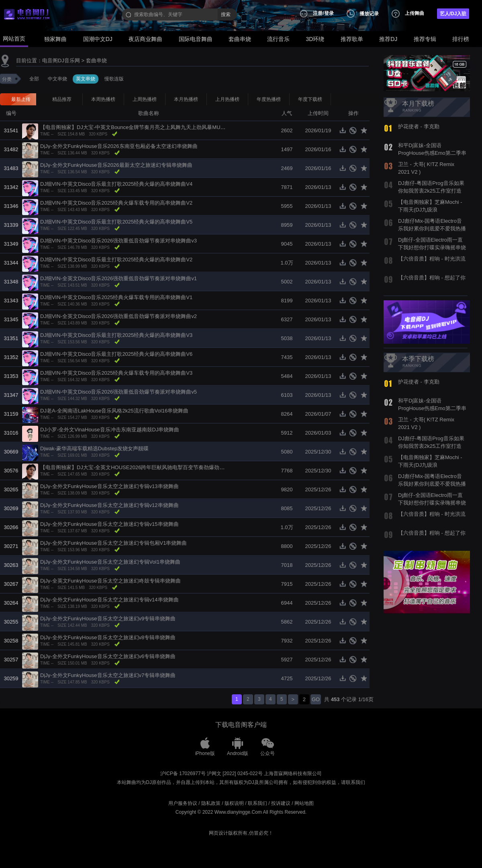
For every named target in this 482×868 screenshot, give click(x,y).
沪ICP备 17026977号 (183, 774)
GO (316, 699)
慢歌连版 (114, 79)
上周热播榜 (145, 99)
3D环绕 (315, 39)
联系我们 (257, 803)
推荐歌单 (352, 39)
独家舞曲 (55, 39)
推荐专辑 (425, 39)
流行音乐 (278, 39)
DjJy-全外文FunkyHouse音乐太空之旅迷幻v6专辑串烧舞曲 (108, 656)
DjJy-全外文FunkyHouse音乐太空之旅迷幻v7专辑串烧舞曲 (108, 675)
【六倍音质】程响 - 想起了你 (432, 278)
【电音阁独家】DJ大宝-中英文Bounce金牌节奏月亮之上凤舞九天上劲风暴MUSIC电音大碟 (145, 127)
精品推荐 (62, 99)
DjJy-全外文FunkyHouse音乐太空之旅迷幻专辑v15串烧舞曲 (109, 524)
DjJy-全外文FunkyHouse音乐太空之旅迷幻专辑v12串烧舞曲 (109, 505)
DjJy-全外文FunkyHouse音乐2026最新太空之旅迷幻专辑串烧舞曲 (116, 165)
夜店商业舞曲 (145, 39)
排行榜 (461, 39)
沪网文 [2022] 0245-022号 (235, 774)
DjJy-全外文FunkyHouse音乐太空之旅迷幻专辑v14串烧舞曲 (109, 600)
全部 (34, 79)
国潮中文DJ (98, 39)
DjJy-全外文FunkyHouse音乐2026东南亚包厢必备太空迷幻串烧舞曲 (119, 146)
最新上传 (21, 99)
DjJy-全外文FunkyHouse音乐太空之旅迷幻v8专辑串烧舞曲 (108, 637)
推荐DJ (388, 39)
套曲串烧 (240, 39)
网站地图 (304, 803)
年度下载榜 (310, 99)
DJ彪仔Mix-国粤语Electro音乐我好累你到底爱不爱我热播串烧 (432, 228)
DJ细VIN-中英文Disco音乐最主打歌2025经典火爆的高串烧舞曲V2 (116, 260)
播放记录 (369, 14)
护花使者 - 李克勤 (419, 126)
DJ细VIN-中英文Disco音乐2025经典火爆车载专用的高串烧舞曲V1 (116, 297)
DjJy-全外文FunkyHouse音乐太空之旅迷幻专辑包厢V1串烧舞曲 (114, 543)
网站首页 (14, 39)
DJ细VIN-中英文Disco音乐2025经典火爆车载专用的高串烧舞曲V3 (116, 373)
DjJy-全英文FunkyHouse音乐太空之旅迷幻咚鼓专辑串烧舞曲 (110, 581)
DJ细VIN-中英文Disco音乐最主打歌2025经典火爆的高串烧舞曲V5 (116, 222)
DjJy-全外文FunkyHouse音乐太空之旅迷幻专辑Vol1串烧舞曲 (110, 562)
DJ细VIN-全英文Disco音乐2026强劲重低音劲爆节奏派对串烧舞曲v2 (118, 316)
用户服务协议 (183, 803)
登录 (329, 13)
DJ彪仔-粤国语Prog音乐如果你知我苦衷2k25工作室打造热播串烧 (431, 191)
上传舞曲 (415, 13)
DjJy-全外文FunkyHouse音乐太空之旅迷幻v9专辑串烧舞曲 (108, 619)
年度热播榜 (269, 99)
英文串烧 (86, 79)
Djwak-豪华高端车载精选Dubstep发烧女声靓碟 (94, 448)
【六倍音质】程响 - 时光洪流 (432, 259)
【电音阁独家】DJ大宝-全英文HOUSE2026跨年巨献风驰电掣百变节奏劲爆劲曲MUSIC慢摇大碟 (151, 467)
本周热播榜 (103, 99)
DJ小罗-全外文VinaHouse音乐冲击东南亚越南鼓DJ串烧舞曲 (110, 430)
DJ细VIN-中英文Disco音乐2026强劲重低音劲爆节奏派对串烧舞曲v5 (118, 392)
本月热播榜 (186, 99)
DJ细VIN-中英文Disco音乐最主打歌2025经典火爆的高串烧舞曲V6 (116, 354)
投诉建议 (281, 803)
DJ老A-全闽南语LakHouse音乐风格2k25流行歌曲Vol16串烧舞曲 (114, 411)
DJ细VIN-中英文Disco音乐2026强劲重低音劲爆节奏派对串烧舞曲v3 (118, 241)
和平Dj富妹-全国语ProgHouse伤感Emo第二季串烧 (432, 153)
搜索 (226, 14)
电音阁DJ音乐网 (61, 61)
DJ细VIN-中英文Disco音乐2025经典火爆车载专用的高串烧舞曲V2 (116, 203)
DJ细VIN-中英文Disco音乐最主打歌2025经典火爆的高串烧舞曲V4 (116, 184)
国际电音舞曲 (196, 39)
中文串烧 (57, 79)
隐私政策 (211, 803)
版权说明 (234, 803)
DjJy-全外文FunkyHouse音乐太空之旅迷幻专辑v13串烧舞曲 (109, 486)
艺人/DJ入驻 (453, 14)
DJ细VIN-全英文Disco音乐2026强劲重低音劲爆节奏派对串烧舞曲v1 (118, 278)
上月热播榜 (227, 99)
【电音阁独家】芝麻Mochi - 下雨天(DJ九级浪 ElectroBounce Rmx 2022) (430, 209)
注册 (318, 13)
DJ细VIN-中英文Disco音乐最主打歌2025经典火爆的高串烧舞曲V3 (116, 335)
